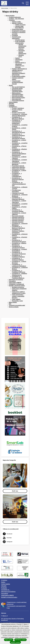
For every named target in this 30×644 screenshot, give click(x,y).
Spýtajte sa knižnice (18, 287)
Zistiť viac (15, 491)
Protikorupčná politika (19, 76)
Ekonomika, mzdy (17, 301)
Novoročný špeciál (18, 216)
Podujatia (12, 105)
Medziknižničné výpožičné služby (17, 91)
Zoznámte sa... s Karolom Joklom (20, 238)
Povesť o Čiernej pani (18, 113)
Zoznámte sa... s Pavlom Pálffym (19, 208)
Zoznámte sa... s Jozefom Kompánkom (20, 204)
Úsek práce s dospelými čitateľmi (19, 289)
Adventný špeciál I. (18, 222)
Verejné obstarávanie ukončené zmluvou (22, 47)
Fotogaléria (12, 281)
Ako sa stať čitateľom (18, 87)
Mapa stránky (13, 302)
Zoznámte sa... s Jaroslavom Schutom (18, 247)
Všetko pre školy (20, 25)
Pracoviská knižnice (18, 101)
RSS (10, 304)
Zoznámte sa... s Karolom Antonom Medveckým (20, 115)
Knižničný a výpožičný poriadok (19, 33)
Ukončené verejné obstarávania (22, 52)
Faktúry (17, 58)
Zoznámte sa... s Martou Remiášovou (19, 244)
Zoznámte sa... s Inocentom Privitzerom (19, 253)
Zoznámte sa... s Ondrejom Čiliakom (18, 259)
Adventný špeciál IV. (18, 217)
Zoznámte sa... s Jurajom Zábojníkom (19, 160)
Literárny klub (19, 26)
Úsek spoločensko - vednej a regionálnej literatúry (18, 296)
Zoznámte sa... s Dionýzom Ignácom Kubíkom (18, 179)
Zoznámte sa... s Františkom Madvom (18, 277)
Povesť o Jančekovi (18, 108)
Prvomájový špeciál (18, 166)
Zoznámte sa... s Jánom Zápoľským (19, 201)
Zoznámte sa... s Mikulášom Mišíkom (18, 118)
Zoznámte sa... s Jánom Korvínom (19, 262)
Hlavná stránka (5, 8)
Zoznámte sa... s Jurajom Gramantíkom (19, 250)
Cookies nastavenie (15, 17)
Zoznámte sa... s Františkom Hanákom (18, 256)
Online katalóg (13, 102)
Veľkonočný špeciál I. (18, 169)
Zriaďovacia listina (18, 29)
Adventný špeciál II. (18, 220)
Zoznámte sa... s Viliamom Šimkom (20, 268)
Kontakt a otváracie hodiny (17, 286)
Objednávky (19, 60)
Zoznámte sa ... (13, 107)
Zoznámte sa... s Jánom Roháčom (19, 141)
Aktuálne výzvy (21, 56)
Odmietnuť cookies (20, 640)
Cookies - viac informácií (16, 19)
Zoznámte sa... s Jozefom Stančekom (20, 144)
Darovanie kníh (16, 99)
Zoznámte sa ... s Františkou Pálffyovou (19, 271)
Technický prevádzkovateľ (17, 305)
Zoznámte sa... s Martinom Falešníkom (18, 227)
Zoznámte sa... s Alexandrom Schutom (19, 138)
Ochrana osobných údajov (18, 79)
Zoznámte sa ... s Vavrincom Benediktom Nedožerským (19, 154)
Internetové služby (18, 96)
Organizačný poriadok (19, 31)
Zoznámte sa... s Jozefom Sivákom (20, 126)
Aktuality (11, 104)
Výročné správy (20, 40)
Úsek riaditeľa (16, 299)
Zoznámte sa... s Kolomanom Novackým (19, 241)
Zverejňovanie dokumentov (16, 38)
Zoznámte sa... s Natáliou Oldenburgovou (19, 274)
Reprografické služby (18, 98)
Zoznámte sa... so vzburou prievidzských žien (19, 184)
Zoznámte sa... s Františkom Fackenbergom (17, 175)
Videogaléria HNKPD (15, 283)
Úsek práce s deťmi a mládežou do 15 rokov (19, 292)
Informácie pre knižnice (16, 280)
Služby (11, 85)
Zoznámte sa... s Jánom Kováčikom (19, 171)
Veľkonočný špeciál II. (19, 167)
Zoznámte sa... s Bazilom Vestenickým (19, 150)
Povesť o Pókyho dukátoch (17, 110)
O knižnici (12, 20)
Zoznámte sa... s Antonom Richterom (20, 195)
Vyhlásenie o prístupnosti (16, 284)
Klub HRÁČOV (19, 28)
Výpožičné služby (17, 88)
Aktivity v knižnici (17, 23)
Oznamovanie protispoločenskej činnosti (17, 82)
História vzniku (16, 22)
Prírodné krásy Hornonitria (16, 191)
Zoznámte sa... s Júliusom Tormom (20, 188)
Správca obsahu (14, 307)
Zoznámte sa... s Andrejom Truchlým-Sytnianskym (18, 231)
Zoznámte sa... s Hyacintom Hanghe (18, 211)
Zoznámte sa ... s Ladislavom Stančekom (19, 265)
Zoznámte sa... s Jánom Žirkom (19, 129)
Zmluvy (17, 61)
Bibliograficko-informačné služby (18, 94)
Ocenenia (15, 35)
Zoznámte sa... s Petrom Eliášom (19, 147)
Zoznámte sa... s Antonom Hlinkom (20, 235)
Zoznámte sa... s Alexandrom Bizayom (19, 132)
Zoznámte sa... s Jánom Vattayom (19, 214)
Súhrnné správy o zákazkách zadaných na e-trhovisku (20, 65)
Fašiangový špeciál (18, 193)
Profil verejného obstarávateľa (20, 42)
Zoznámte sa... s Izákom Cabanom (19, 157)
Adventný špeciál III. (18, 219)
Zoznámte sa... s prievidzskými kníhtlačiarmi (17, 122)
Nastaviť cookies (15, 642)
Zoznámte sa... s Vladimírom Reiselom (18, 135)
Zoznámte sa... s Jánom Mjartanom (19, 163)
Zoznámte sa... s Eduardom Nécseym (18, 198)
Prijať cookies (9, 640)
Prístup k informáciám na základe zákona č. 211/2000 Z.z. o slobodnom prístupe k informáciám (19, 72)
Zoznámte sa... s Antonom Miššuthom (20, 224)
